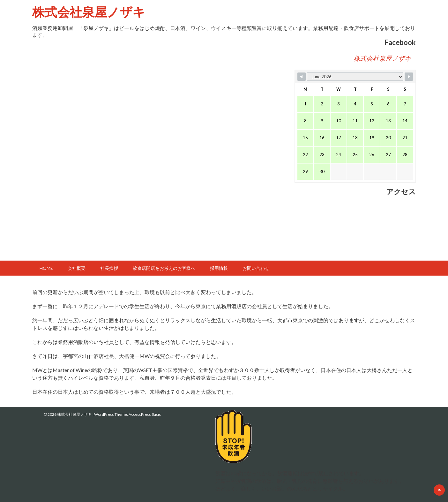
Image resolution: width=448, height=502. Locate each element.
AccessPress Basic (145, 414)
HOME (46, 268)
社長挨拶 (109, 268)
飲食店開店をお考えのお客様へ (164, 268)
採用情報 (219, 268)
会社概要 (77, 268)
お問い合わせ (256, 268)
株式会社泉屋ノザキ (89, 12)
